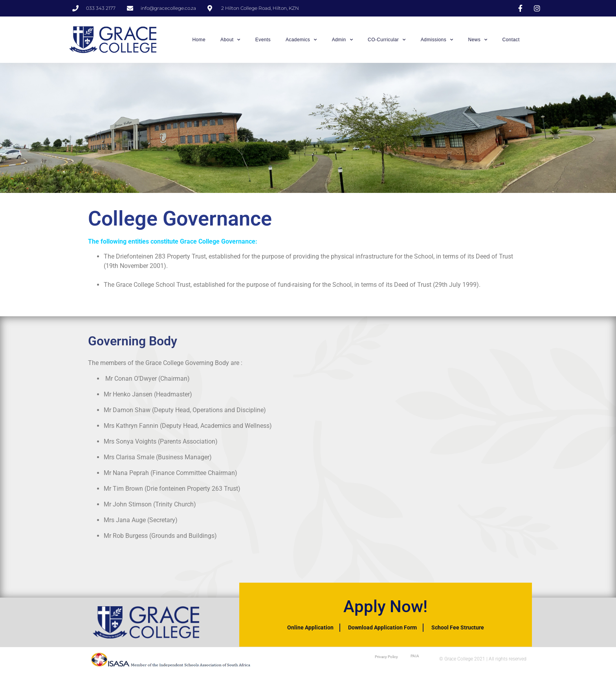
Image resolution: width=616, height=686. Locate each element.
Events (263, 40)
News (478, 40)
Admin (342, 40)
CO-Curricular (387, 40)
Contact (511, 40)
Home (199, 40)
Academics (301, 40)
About (230, 40)
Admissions (437, 40)
